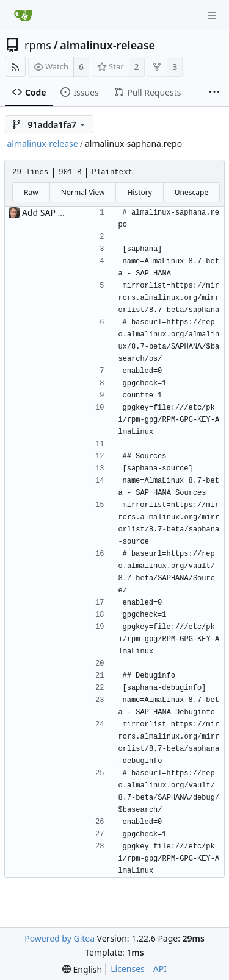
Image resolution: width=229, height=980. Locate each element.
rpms (38, 45)
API (160, 969)
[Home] (23, 15)
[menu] (82, 969)
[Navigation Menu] (212, 15)
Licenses (128, 969)
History (139, 192)
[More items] (214, 93)
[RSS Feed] (15, 67)
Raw (31, 192)
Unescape (191, 192)
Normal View (83, 192)
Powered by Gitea (60, 938)
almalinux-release (107, 45)
